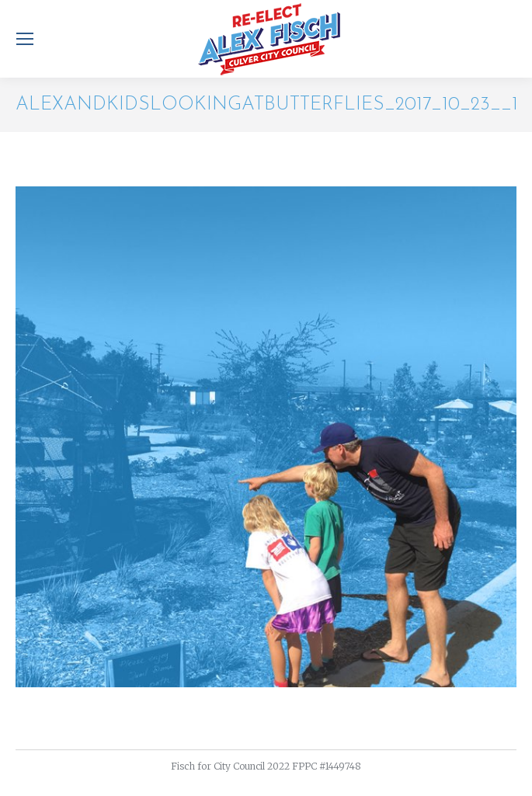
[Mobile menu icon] (25, 39)
